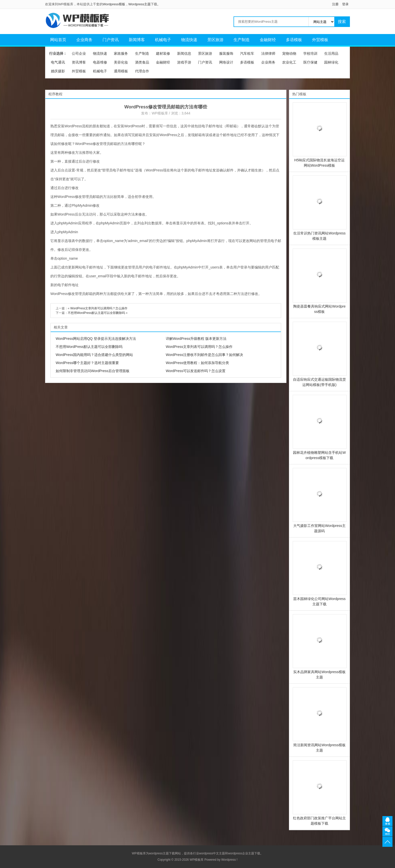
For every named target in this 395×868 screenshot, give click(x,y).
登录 (345, 4)
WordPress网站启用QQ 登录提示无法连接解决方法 (96, 339)
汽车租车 (247, 53)
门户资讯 (111, 40)
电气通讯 (58, 62)
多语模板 (294, 40)
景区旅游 (215, 40)
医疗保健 (310, 62)
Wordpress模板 (114, 4)
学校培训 (310, 53)
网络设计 (226, 62)
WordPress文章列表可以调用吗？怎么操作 (99, 308)
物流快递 (189, 40)
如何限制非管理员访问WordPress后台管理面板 (93, 371)
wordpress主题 (159, 853)
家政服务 (121, 53)
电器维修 (100, 62)
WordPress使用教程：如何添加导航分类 (197, 363)
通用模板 (121, 71)
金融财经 (268, 40)
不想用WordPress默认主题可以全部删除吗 (96, 313)
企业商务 (84, 40)
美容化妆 (121, 62)
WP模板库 (160, 113)
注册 (335, 4)
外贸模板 (320, 40)
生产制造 (242, 40)
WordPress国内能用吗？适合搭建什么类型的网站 (94, 355)
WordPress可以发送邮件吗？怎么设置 (196, 371)
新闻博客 (137, 40)
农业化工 (289, 62)
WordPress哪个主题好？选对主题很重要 (87, 363)
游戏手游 (184, 62)
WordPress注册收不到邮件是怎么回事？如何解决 (204, 355)
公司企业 (79, 53)
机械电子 (163, 40)
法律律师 (268, 53)
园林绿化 (331, 62)
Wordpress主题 (140, 4)
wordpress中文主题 (212, 853)
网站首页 (58, 40)
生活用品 (331, 53)
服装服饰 (226, 53)
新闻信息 (184, 53)
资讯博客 (79, 62)
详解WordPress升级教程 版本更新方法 (196, 339)
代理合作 (142, 71)
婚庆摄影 (58, 71)
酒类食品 (142, 62)
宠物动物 (289, 53)
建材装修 (163, 53)
